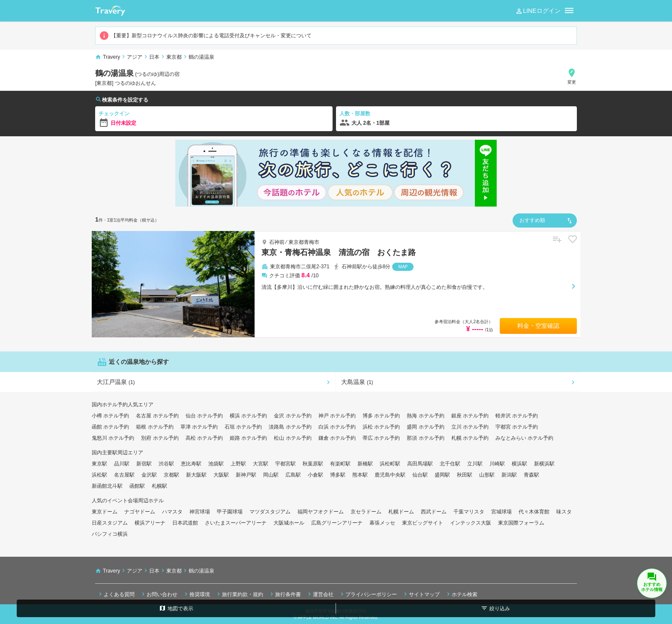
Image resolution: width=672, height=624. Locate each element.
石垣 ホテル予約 (243, 427)
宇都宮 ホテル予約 (517, 427)
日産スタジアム (110, 523)
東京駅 (99, 464)
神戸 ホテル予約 (337, 416)
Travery (111, 57)
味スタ (564, 512)
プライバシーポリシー (368, 594)
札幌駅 (159, 486)
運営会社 (320, 594)
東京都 (174, 57)
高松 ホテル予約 (204, 438)
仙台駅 (420, 475)
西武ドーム (434, 512)
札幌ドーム (401, 512)
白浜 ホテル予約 (337, 427)
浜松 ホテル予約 (381, 427)
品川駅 (122, 464)
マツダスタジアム (270, 512)
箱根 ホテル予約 (154, 427)
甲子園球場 (230, 512)
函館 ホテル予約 (110, 427)
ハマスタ (172, 512)
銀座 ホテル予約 (470, 416)
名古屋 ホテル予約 (157, 416)
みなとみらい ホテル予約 (524, 438)
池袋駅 (216, 464)
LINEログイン (538, 11)
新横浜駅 (544, 464)
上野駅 (238, 464)
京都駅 (171, 475)
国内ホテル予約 (110, 405)
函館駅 (137, 486)
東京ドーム (105, 512)
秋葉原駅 (313, 464)
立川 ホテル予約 (470, 427)
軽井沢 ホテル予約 (517, 416)
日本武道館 (185, 523)
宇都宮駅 (285, 464)
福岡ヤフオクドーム (321, 512)
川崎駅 (497, 464)
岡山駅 (271, 475)
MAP (403, 267)
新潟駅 (509, 475)
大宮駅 (261, 464)
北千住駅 (450, 464)
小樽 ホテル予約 (110, 416)
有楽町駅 (340, 464)
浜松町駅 (390, 464)
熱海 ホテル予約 (425, 416)
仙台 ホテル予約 (204, 416)
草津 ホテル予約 (199, 427)
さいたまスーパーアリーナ (236, 523)
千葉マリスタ (469, 512)
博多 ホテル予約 (381, 416)
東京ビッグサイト (423, 523)
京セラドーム (366, 512)
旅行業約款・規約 (239, 594)
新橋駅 (365, 464)
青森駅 (531, 475)
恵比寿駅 (191, 464)
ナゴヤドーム (140, 512)
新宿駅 (144, 464)
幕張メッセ (382, 523)
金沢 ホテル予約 (292, 416)
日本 (154, 57)
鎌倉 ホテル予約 (337, 438)
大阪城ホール (289, 523)
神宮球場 (200, 512)
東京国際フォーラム (521, 523)
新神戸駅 (246, 475)
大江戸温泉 (116, 382)
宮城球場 (501, 512)
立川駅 (475, 464)
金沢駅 (149, 475)
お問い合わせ (159, 594)
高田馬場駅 (420, 464)
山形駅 (487, 475)
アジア (135, 57)
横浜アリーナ (150, 523)
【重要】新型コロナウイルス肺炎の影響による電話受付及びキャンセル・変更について (205, 36)
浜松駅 (99, 475)
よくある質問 (116, 594)
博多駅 (338, 475)
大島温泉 (357, 382)
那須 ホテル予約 (425, 438)
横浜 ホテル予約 (248, 416)
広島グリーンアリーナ (337, 523)
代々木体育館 (534, 512)
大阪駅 (221, 475)
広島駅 (293, 475)
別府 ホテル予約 (160, 438)
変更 (572, 76)
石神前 (277, 242)
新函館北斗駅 (107, 486)
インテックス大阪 (471, 523)
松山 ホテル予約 (292, 438)
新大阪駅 (196, 475)
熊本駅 (360, 475)
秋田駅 (465, 475)
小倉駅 (315, 475)
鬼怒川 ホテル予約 (113, 438)
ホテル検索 (461, 594)
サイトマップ (421, 594)
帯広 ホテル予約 (381, 438)
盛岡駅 (442, 475)
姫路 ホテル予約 (248, 438)
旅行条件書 (285, 594)
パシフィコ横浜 (110, 534)
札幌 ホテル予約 (470, 438)
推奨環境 (196, 594)
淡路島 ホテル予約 (290, 427)
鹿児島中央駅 (390, 475)
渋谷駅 (166, 464)
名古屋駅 (124, 475)
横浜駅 (519, 464)
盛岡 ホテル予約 (425, 427)
